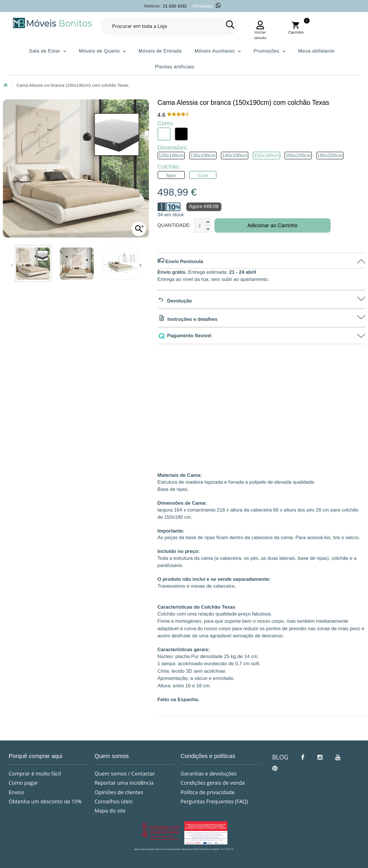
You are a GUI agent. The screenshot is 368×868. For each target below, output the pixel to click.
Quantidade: (174, 225)
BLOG (280, 757)
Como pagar (23, 783)
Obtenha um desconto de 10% (45, 801)
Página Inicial (5, 85)
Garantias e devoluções (209, 774)
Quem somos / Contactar (125, 774)
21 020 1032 (175, 6)
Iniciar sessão (260, 35)
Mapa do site (110, 811)
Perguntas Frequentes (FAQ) (214, 801)
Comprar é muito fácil (35, 774)
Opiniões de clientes (119, 792)
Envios (16, 792)
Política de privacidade (208, 792)
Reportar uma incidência (124, 783)
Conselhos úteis (114, 801)
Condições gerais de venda (213, 783)
